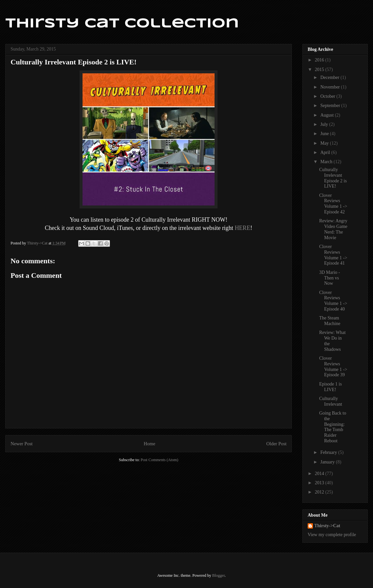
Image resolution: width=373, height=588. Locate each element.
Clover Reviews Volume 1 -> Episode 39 (333, 367)
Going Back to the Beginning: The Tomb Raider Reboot (333, 427)
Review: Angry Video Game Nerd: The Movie (333, 229)
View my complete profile (332, 535)
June (325, 134)
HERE (242, 228)
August (327, 115)
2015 (320, 70)
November (331, 87)
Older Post (276, 444)
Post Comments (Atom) (159, 460)
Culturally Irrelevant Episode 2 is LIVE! (333, 178)
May (325, 143)
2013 (320, 483)
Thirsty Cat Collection (122, 24)
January (328, 462)
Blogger (219, 575)
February (329, 452)
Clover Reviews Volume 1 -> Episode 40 (333, 301)
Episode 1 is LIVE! (330, 387)
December (330, 77)
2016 (320, 60)
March (327, 162)
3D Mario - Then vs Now (330, 278)
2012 (320, 492)
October (328, 96)
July (325, 124)
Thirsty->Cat (327, 526)
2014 (320, 474)
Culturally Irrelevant (331, 401)
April (326, 152)
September (331, 106)
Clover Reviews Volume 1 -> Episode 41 (333, 255)
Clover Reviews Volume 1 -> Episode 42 (333, 204)
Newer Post (22, 444)
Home (149, 444)
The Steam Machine (330, 321)
